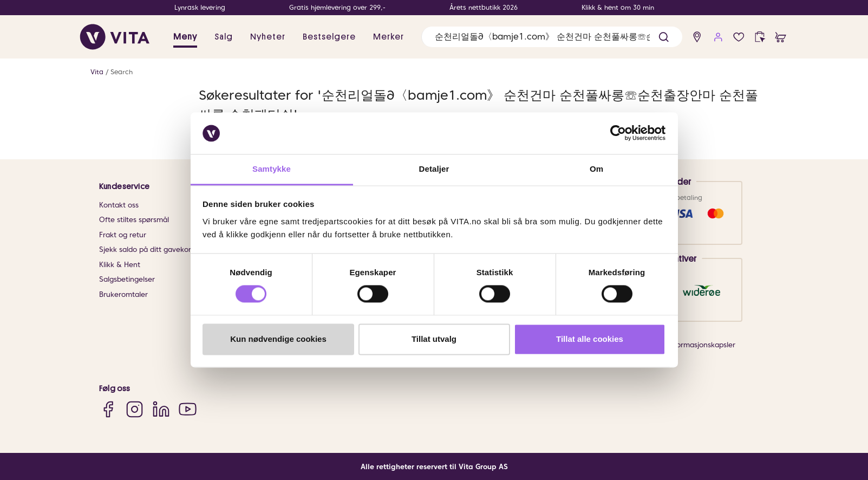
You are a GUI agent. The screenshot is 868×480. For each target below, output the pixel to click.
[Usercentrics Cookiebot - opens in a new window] (618, 133)
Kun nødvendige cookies (278, 339)
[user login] (718, 37)
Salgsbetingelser (127, 279)
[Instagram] (135, 409)
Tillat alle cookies (590, 339)
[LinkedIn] (161, 409)
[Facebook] (108, 409)
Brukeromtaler (123, 294)
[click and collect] (760, 37)
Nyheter (268, 37)
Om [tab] (596, 169)
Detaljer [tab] (434, 169)
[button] (664, 37)
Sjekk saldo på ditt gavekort (146, 249)
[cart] (781, 37)
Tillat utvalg (434, 339)
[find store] (697, 37)
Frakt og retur (123, 235)
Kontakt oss (119, 205)
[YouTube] (188, 409)
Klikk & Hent (120, 265)
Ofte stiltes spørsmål (134, 220)
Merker (389, 37)
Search (122, 72)
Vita (97, 72)
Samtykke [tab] (272, 169)
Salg (224, 37)
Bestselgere (329, 37)
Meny (185, 37)
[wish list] (739, 37)
